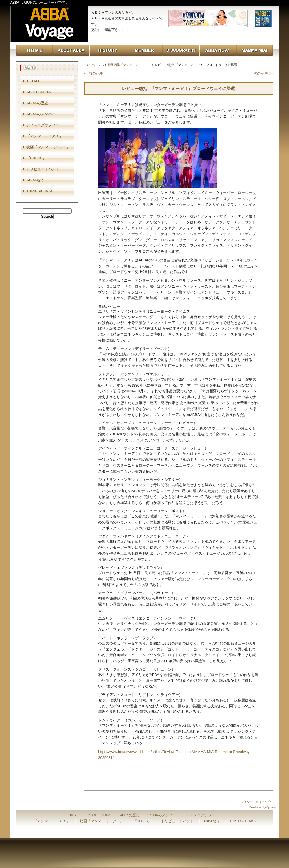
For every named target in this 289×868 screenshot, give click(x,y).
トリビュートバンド (43, 169)
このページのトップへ (256, 802)
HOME (74, 816)
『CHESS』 (36, 158)
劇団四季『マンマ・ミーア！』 (129, 65)
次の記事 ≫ (263, 73)
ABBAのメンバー (41, 114)
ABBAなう (35, 180)
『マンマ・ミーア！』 (45, 136)
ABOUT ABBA (39, 92)
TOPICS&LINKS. (40, 191)
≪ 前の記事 (94, 73)
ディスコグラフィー (43, 125)
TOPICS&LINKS (242, 821)
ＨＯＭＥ (34, 81)
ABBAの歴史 (37, 103)
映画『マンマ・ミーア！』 (48, 147)
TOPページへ (95, 65)
